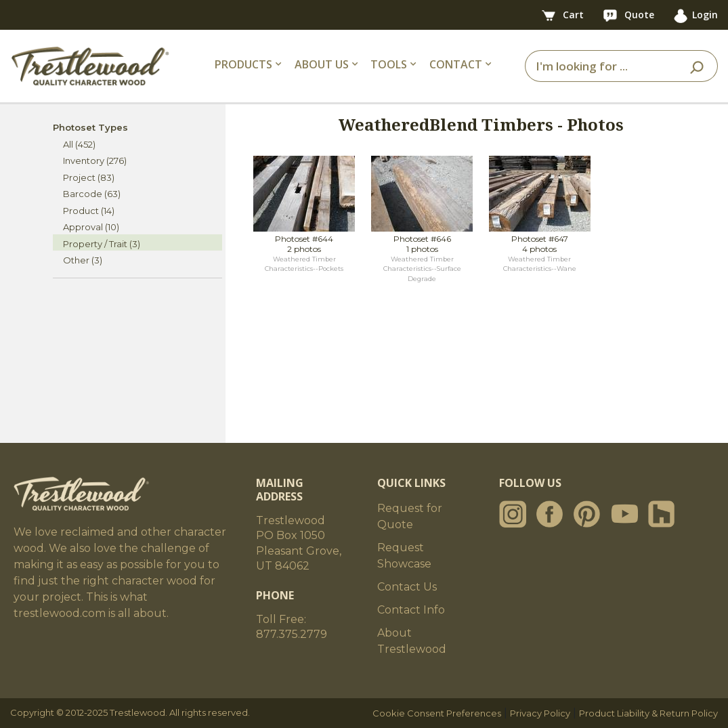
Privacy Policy (540, 713)
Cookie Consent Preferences (437, 713)
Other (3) (83, 260)
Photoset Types (90, 127)
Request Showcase (404, 556)
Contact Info (411, 610)
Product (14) (89, 211)
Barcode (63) (92, 194)
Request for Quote (410, 516)
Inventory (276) (95, 160)
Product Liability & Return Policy (648, 713)
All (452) (79, 144)
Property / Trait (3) (102, 244)
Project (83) (89, 177)
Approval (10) (91, 227)
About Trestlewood (412, 641)
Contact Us (407, 587)
